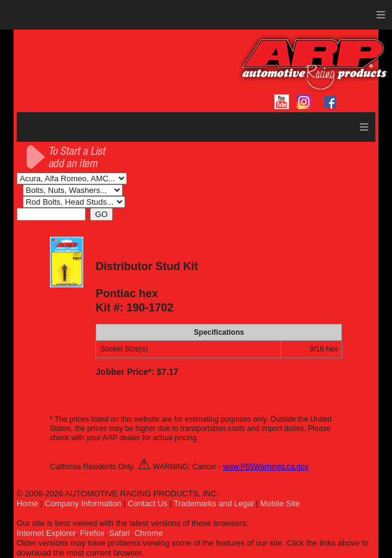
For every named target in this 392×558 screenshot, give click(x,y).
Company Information (83, 503)
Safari (120, 533)
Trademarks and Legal (214, 503)
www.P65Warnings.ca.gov (266, 467)
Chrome (149, 533)
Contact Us (147, 503)
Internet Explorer (46, 533)
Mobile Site (280, 503)
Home (27, 503)
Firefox (92, 533)
